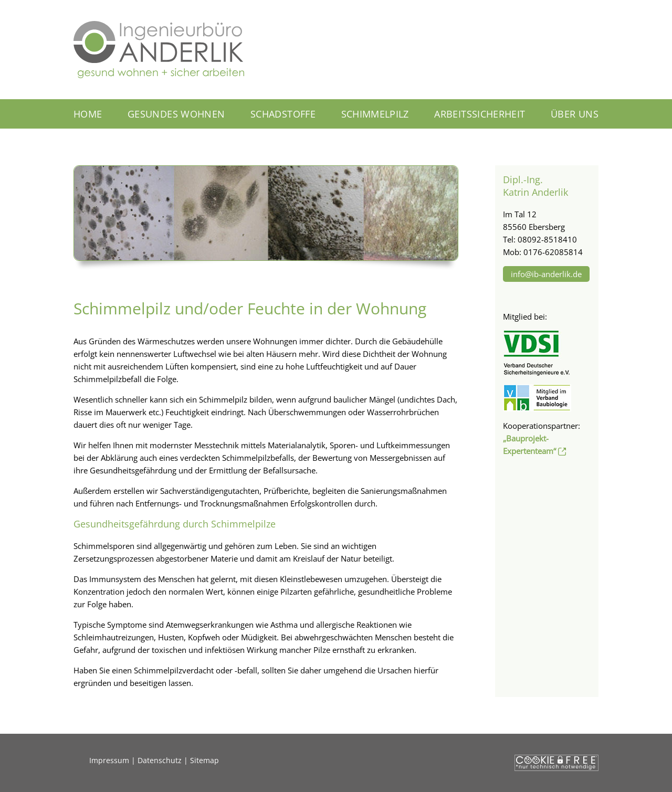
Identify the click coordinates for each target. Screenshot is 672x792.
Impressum (109, 760)
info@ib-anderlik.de (546, 274)
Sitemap (204, 760)
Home (88, 114)
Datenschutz (160, 760)
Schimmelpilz (375, 114)
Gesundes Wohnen (176, 114)
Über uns (575, 114)
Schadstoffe (283, 114)
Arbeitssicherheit (480, 114)
